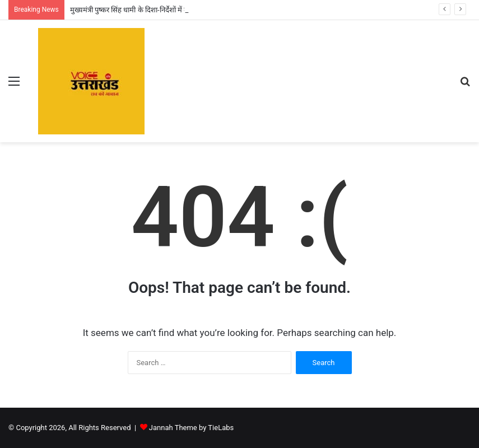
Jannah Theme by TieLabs (191, 428)
